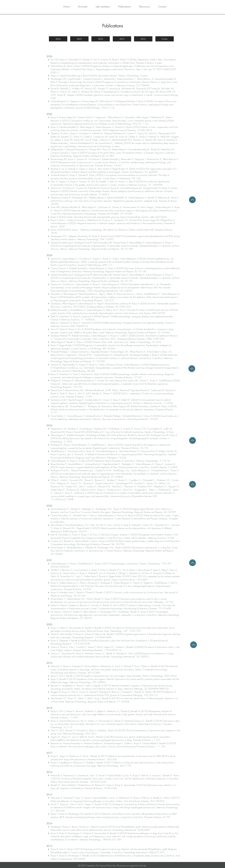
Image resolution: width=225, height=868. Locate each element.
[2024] (101, 39)
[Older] (165, 39)
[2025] (79, 39)
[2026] (58, 39)
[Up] (192, 440)
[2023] (122, 39)
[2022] (143, 39)
